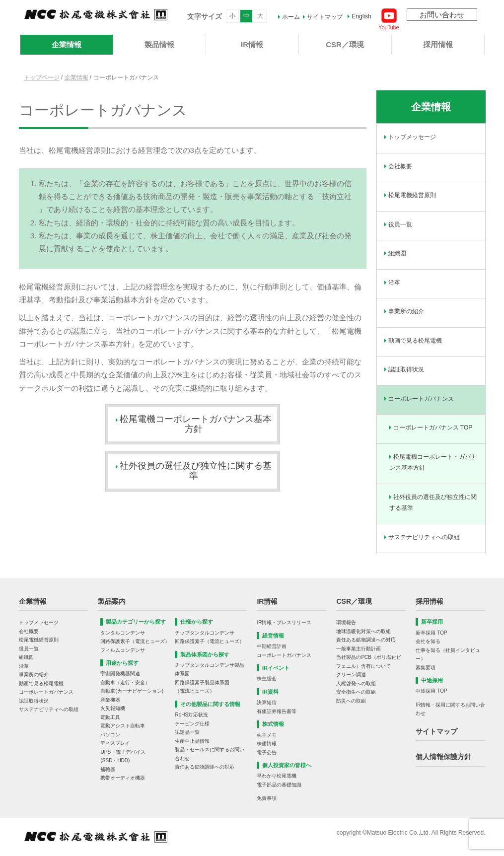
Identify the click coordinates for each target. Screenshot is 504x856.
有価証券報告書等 (277, 711)
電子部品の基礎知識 (279, 785)
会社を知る (428, 641)
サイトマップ (325, 17)
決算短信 (267, 702)
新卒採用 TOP (431, 633)
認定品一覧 (187, 732)
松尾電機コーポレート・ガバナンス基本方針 (433, 463)
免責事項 (267, 798)
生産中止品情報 (192, 741)
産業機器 (110, 700)
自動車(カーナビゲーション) (132, 691)
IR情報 (252, 44)
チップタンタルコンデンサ (205, 633)
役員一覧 (400, 224)
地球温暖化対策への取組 (363, 631)
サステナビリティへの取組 (424, 537)
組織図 (397, 253)
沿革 (394, 283)
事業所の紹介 (406, 311)
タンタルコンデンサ (123, 633)
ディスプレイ (115, 743)
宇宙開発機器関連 (120, 674)
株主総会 (267, 678)
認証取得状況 (406, 369)
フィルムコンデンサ (123, 650)
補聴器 (108, 769)
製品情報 (159, 44)
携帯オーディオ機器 (123, 778)
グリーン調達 (351, 675)
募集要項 (426, 668)
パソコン (110, 735)
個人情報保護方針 (443, 757)
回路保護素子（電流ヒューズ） (135, 641)
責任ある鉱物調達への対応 (205, 767)
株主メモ (267, 735)
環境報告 (346, 622)
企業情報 (67, 44)
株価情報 (267, 744)
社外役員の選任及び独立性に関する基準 (433, 503)
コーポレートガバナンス (421, 399)
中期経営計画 (272, 646)
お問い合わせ (442, 15)
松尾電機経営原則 (412, 195)
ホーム (291, 17)
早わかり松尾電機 (277, 776)
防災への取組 (351, 701)
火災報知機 (113, 708)
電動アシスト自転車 (123, 726)
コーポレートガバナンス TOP (433, 428)
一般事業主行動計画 (359, 649)
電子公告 (267, 752)
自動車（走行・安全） (125, 682)
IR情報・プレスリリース (284, 622)
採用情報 (438, 44)
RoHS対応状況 (191, 715)
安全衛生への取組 (356, 692)
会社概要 (400, 166)
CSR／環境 (345, 44)
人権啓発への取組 (356, 683)
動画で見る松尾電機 (415, 341)
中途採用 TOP (431, 691)
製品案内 (112, 601)
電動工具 (110, 717)
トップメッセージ (412, 137)
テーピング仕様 (192, 724)
